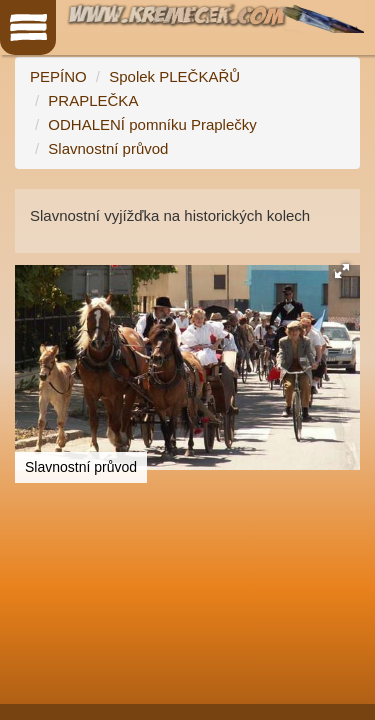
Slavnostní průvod (108, 148)
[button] (342, 271)
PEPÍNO (58, 76)
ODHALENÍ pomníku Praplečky (152, 124)
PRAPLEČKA (93, 100)
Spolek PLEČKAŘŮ (174, 76)
